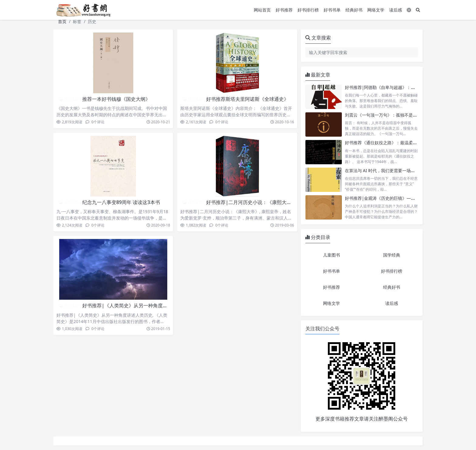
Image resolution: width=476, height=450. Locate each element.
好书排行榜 (308, 10)
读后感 (396, 10)
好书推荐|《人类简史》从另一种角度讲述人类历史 (137, 305)
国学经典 (392, 255)
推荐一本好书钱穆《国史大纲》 (116, 99)
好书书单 (332, 10)
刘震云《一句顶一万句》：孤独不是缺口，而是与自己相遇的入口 (406, 115)
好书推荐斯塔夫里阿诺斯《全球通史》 (247, 99)
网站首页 (262, 10)
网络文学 (376, 10)
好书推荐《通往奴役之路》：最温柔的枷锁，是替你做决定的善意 (406, 143)
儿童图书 (331, 255)
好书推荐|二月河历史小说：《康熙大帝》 (251, 202)
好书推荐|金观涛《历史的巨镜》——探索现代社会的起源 (399, 198)
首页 (62, 21)
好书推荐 (284, 10)
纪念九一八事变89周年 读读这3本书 (121, 202)
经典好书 (354, 10)
